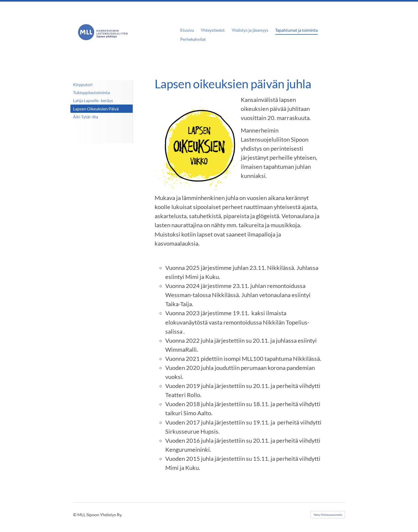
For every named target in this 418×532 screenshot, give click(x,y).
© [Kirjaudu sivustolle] (75, 515)
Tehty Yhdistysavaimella (328, 515)
